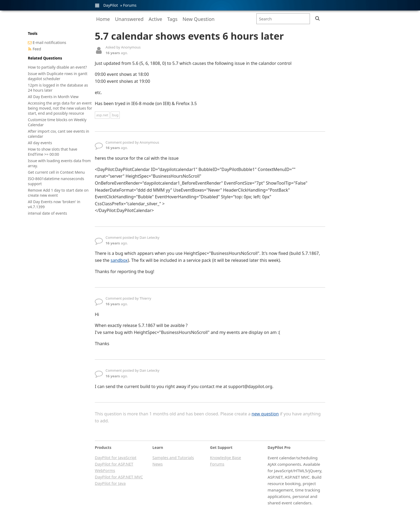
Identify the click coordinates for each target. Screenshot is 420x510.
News (158, 464)
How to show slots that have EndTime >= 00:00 (53, 152)
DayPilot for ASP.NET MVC (119, 477)
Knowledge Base (226, 457)
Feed (37, 49)
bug (115, 115)
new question (265, 414)
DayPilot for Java (110, 483)
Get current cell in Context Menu (56, 172)
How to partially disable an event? (57, 67)
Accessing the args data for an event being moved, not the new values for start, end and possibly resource (60, 108)
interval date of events (47, 213)
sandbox (119, 260)
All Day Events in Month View (53, 97)
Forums (130, 5)
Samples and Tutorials (173, 457)
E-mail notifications (49, 42)
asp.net (102, 115)
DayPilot (111, 5)
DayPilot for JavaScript (116, 457)
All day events (40, 143)
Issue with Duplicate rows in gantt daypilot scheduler (58, 76)
